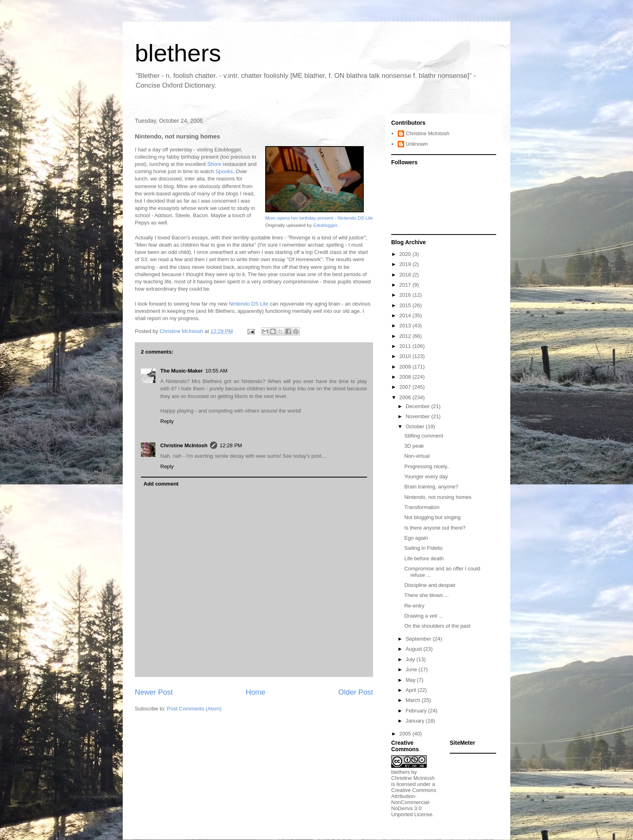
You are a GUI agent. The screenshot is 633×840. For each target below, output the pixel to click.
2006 (406, 397)
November (419, 416)
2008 (406, 377)
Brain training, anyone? (431, 487)
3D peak (414, 446)
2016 (406, 295)
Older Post (356, 692)
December (419, 406)
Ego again (416, 538)
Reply (167, 421)
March (414, 700)
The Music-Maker (181, 371)
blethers (178, 53)
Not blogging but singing (432, 517)
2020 (406, 254)
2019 (406, 264)
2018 (406, 275)
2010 (406, 356)
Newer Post (154, 692)
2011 (406, 346)
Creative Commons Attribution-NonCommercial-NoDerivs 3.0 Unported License (414, 802)
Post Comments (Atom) (194, 709)
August (415, 649)
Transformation (422, 507)
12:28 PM (231, 445)
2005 (406, 734)
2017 (406, 285)
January (416, 721)
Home (256, 692)
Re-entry (414, 606)
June (412, 669)
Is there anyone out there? (435, 528)
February (417, 711)
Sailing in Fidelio (423, 548)
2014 (406, 315)
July (411, 659)
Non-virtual (417, 456)
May (411, 680)
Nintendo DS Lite (249, 304)
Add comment (161, 484)
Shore (214, 164)
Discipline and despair (430, 585)
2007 (406, 387)
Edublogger (325, 225)
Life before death (424, 558)
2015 (406, 305)
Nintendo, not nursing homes (438, 497)
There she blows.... (426, 595)
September (419, 639)
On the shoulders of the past (437, 626)
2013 (406, 326)
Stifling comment (423, 436)
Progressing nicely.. (427, 466)
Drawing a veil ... (423, 616)
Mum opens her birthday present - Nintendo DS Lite (319, 218)
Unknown (417, 144)
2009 (406, 367)
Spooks (224, 171)
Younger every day (426, 477)
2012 (406, 336)
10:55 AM (216, 371)
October (416, 426)
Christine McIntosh (184, 445)
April (412, 690)
